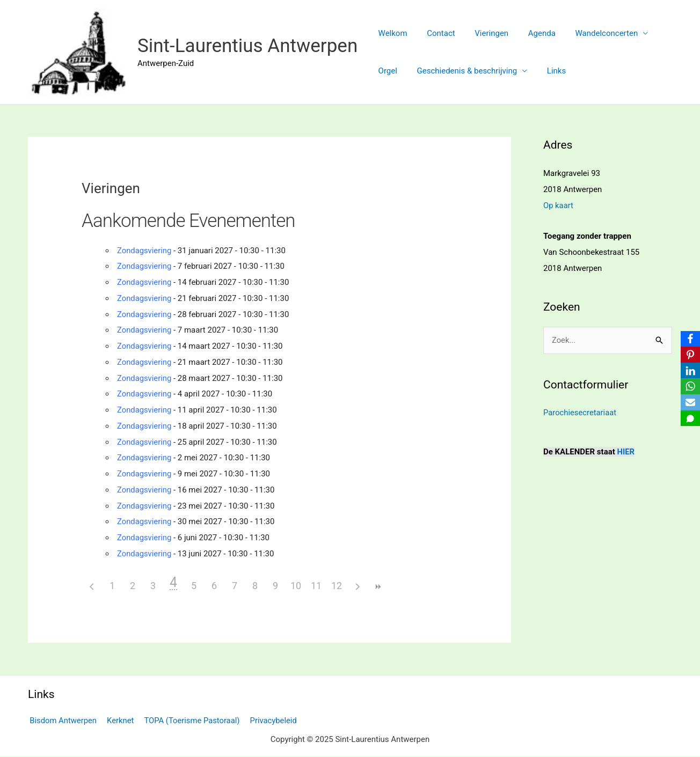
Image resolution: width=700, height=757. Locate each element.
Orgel (386, 71)
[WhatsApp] (690, 387)
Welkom (391, 33)
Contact (435, 33)
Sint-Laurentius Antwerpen (247, 46)
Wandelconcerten (591, 33)
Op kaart (559, 205)
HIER (626, 451)
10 (296, 586)
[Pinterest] (690, 355)
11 (316, 586)
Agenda (530, 33)
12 (337, 586)
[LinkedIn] (690, 371)
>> (377, 587)
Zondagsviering (145, 251)
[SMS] (690, 419)
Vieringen (483, 33)
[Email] (690, 403)
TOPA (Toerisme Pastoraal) (188, 721)
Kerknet (118, 721)
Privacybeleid (268, 721)
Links (547, 71)
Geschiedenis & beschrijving (462, 71)
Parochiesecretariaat (580, 413)
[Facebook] (690, 339)
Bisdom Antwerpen (62, 721)
